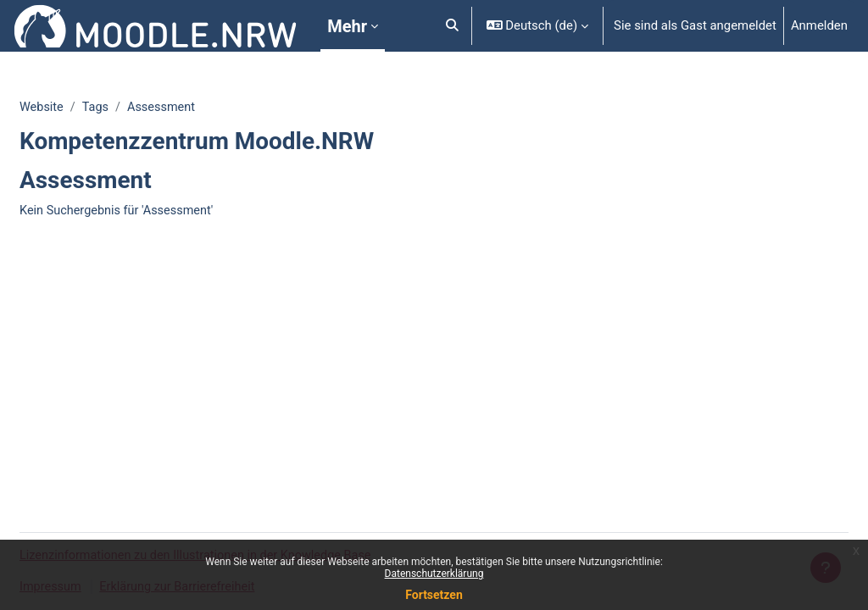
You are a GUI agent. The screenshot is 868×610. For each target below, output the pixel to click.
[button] (452, 26)
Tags (138, 108)
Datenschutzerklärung (434, 574)
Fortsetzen (434, 595)
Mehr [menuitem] (347, 26)
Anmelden (819, 25)
